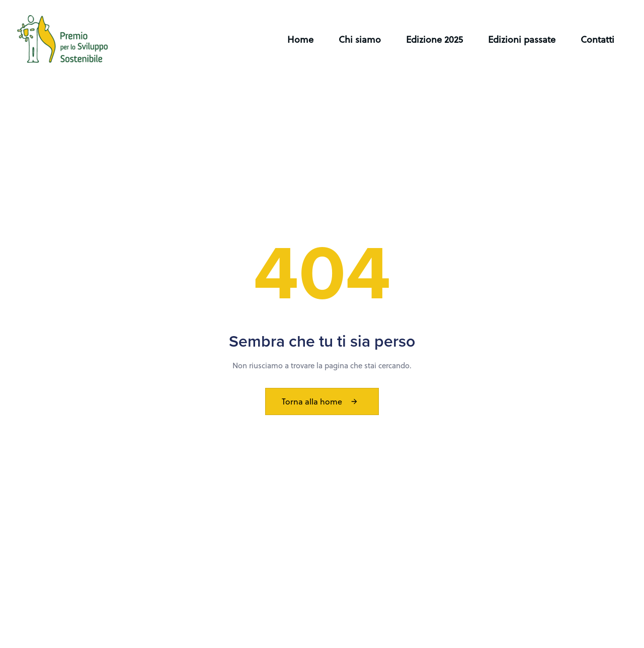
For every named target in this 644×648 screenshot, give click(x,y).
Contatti (597, 39)
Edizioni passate (522, 39)
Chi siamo (360, 39)
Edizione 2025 (434, 39)
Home (300, 39)
